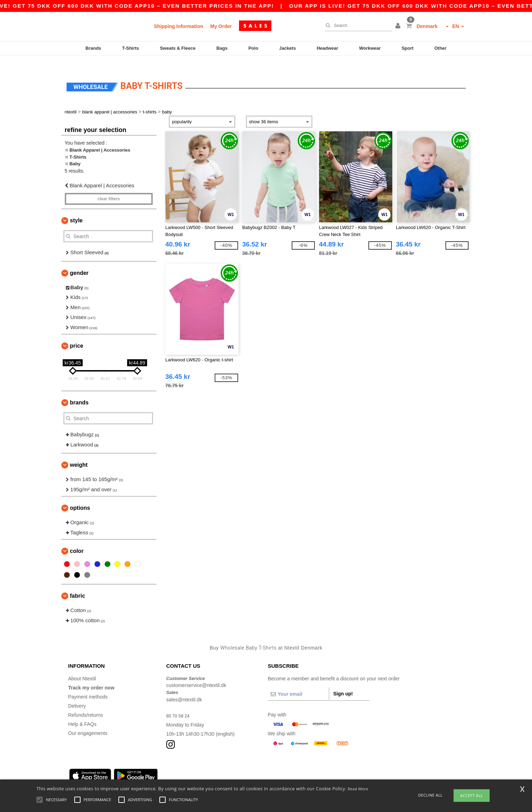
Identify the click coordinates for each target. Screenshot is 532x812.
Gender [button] (79, 261)
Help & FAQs (82, 713)
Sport (408, 48)
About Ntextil (82, 667)
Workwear (370, 48)
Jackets (288, 48)
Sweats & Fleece (178, 48)
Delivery (77, 694)
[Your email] (298, 682)
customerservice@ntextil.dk (196, 674)
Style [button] (76, 209)
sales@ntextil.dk (184, 688)
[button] (399, 26)
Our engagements (88, 722)
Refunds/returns (86, 703)
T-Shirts (130, 48)
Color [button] (77, 540)
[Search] (357, 26)
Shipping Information (179, 26)
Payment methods (88, 685)
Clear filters (109, 188)
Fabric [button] (78, 585)
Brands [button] (79, 391)
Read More (358, 789)
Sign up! (343, 682)
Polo (253, 48)
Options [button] (80, 497)
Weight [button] (79, 454)
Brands (93, 48)
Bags (222, 48)
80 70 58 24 (179, 704)
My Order (221, 26)
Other (440, 48)
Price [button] (77, 335)
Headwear (327, 48)
